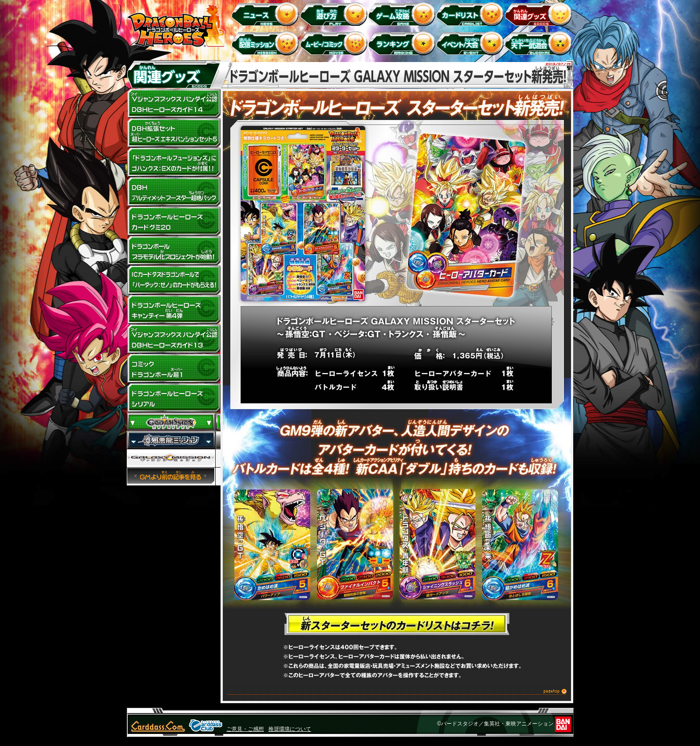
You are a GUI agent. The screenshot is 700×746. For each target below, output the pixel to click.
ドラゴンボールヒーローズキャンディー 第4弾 (174, 310)
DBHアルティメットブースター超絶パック (174, 192)
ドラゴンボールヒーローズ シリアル (174, 398)
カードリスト (472, 14)
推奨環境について (290, 729)
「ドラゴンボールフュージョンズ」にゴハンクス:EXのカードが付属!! (174, 162)
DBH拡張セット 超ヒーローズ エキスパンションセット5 (174, 133)
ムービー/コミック (335, 43)
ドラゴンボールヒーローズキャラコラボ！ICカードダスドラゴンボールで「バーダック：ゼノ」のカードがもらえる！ (174, 280)
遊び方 (335, 14)
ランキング (403, 43)
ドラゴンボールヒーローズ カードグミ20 (174, 221)
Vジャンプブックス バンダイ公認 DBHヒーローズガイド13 (174, 339)
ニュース (267, 14)
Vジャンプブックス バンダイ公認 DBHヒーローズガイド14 (174, 104)
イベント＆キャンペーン (472, 43)
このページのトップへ (397, 693)
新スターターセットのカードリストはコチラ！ (397, 624)
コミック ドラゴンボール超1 (174, 369)
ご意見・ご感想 (245, 729)
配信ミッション (267, 43)
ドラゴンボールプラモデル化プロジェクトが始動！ (174, 251)
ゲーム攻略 (403, 14)
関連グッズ (540, 14)
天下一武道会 (540, 43)
